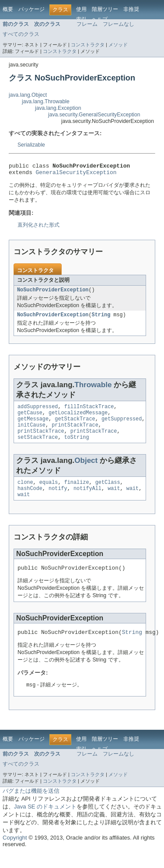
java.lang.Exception (58, 108)
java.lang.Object (28, 95)
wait (114, 500)
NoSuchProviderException (53, 293)
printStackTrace (75, 433)
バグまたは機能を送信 (31, 806)
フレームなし (119, 24)
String (101, 319)
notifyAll (87, 500)
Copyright (15, 853)
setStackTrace (38, 447)
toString (77, 447)
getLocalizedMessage (78, 419)
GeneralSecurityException (76, 175)
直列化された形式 (38, 227)
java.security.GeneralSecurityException (94, 115)
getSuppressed (122, 426)
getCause (30, 419)
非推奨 (131, 9)
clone (25, 493)
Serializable (31, 145)
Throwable (93, 389)
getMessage (33, 426)
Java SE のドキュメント (45, 822)
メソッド (118, 45)
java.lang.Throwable (46, 101)
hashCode (30, 500)
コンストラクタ (88, 45)
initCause (31, 433)
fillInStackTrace (89, 412)
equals (49, 493)
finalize (77, 493)
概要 (8, 9)
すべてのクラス (21, 34)
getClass (108, 493)
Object (86, 470)
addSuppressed (38, 412)
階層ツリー (105, 9)
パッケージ (31, 9)
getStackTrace (75, 426)
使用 (81, 9)
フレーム (87, 24)
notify (58, 500)
